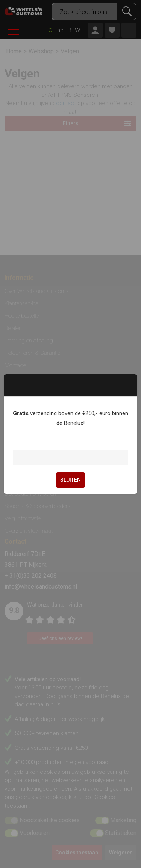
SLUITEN (70, 480)
